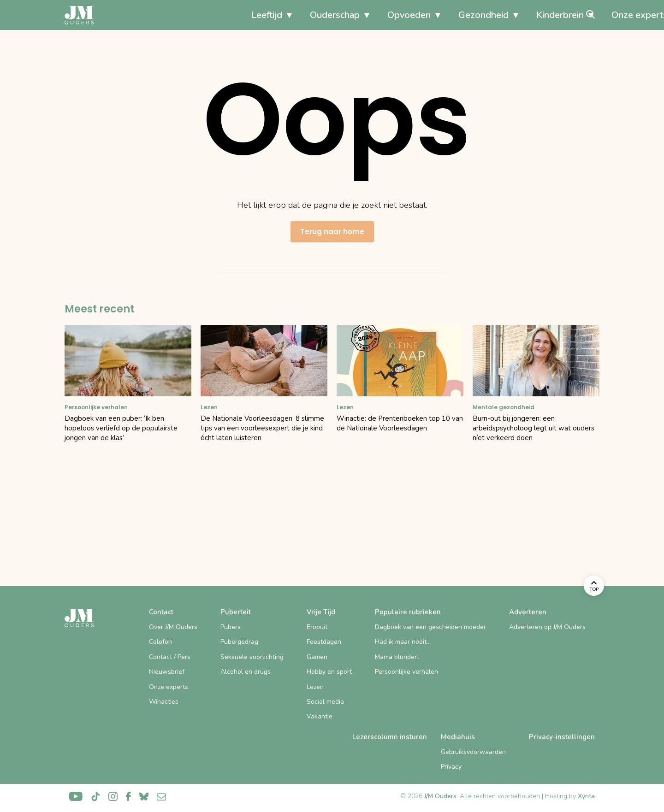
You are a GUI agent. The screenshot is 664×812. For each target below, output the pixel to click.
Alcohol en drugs (246, 672)
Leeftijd (166, 15)
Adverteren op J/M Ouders (547, 627)
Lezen (315, 687)
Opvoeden (308, 15)
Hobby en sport (329, 672)
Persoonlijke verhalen (406, 672)
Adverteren (528, 612)
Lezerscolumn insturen (390, 737)
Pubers (231, 627)
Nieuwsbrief (167, 672)
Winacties (164, 702)
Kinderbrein (459, 15)
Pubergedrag (239, 642)
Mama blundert (397, 657)
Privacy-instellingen (562, 737)
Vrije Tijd (321, 612)
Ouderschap (234, 15)
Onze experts (539, 15)
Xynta (586, 796)
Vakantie (320, 716)
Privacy (451, 767)
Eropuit (317, 627)
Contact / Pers (170, 657)
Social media (325, 702)
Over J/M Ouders (173, 627)
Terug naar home (332, 232)
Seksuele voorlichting (252, 657)
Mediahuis (458, 737)
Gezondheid (383, 15)
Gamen (317, 657)
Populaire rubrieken (408, 612)
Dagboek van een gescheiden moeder (430, 627)
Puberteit (236, 612)
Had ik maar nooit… (403, 642)
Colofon (160, 642)
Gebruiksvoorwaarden (473, 752)
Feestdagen (324, 642)
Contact (161, 612)
